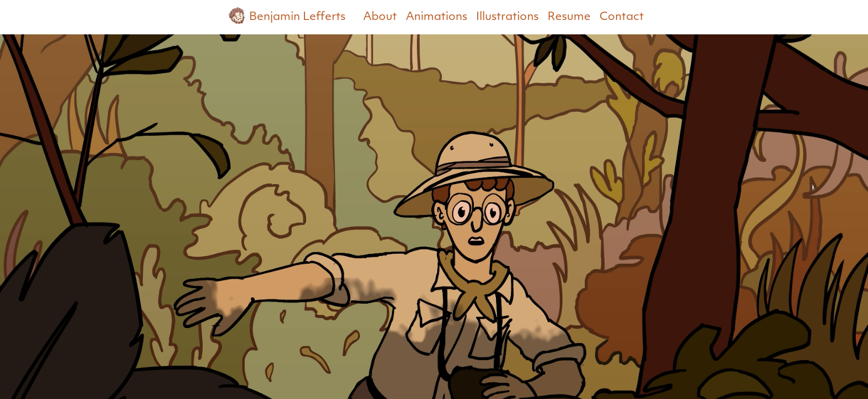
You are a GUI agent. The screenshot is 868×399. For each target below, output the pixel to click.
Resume (569, 17)
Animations (436, 17)
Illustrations (507, 17)
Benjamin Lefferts (285, 16)
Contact (622, 17)
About (380, 17)
